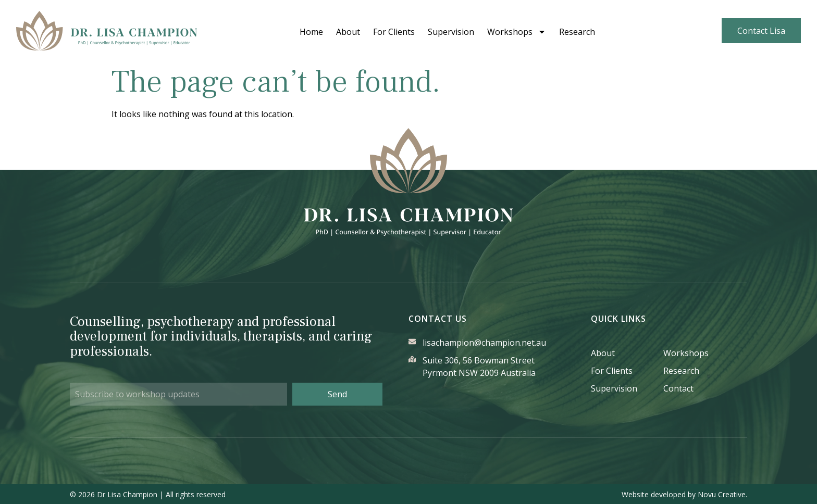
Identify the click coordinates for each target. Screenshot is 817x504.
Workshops (530, 32)
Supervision (464, 32)
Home (324, 32)
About (361, 32)
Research (590, 32)
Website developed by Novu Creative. (684, 494)
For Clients (407, 32)
